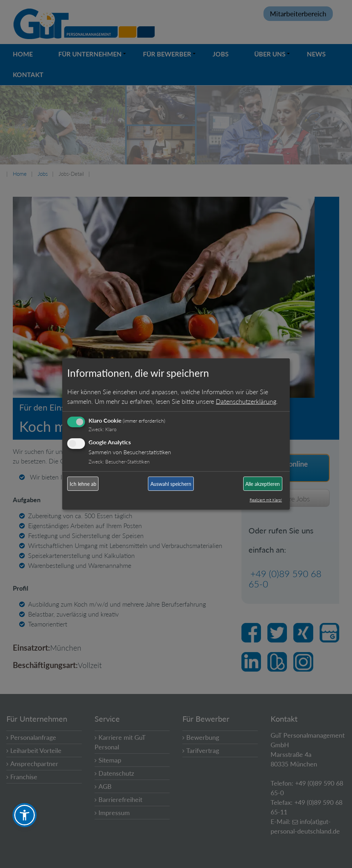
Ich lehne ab (83, 484)
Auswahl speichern (171, 484)
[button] (25, 815)
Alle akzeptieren (263, 484)
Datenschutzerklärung (246, 401)
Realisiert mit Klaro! (266, 500)
